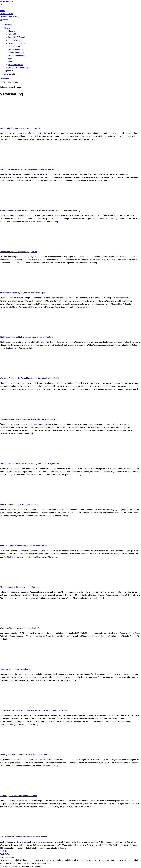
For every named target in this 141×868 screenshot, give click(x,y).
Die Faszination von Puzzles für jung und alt (18, 252)
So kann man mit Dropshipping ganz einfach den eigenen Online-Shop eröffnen (33, 710)
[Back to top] (5, 854)
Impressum (9, 71)
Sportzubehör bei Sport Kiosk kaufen (16, 669)
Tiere (10, 62)
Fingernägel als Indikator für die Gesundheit (18, 796)
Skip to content (6, 1)
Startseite (8, 25)
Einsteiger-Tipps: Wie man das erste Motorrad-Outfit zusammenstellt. (29, 419)
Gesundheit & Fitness (17, 43)
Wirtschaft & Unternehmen (19, 68)
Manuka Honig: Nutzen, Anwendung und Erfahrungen (22, 293)
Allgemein (12, 31)
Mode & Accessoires (17, 55)
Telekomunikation (16, 65)
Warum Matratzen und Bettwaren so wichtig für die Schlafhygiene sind (30, 463)
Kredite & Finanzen (16, 49)
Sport (10, 59)
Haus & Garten (14, 46)
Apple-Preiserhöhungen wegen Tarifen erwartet (20, 128)
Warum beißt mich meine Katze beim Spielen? (19, 628)
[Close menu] (5, 79)
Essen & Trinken (15, 40)
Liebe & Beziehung (16, 52)
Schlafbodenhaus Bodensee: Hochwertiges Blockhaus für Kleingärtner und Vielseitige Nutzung (40, 211)
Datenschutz (9, 74)
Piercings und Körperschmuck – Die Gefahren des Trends (24, 755)
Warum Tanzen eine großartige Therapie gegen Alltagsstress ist (27, 169)
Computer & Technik (17, 37)
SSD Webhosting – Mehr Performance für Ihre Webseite (24, 837)
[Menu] (2, 11)
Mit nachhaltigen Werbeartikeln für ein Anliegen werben (23, 546)
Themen (7, 28)
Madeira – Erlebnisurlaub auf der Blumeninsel (19, 505)
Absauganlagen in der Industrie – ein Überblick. (20, 587)
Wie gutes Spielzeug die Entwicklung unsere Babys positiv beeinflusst (29, 378)
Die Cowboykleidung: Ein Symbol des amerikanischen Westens (26, 337)
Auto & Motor (14, 34)
